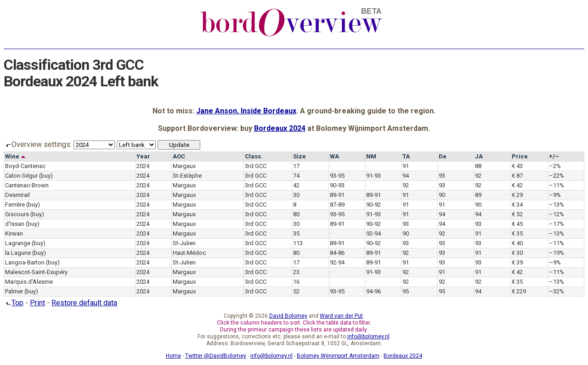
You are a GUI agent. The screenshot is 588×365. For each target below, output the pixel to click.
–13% (557, 205)
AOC (179, 156)
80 (296, 214)
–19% (557, 253)
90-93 (337, 185)
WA (334, 156)
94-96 (373, 291)
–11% (557, 185)
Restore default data (84, 303)
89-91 (337, 195)
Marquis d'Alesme (29, 282)
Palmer (14, 291)
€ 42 (517, 185)
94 (406, 176)
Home (173, 356)
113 (298, 243)
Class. (254, 156)
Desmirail (17, 195)
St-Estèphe (187, 176)
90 (442, 195)
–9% (555, 195)
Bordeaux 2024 (280, 128)
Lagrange (18, 243)
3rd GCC (256, 166)
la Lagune (18, 253)
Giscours (17, 214)
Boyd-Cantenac (25, 166)
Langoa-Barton (25, 262)
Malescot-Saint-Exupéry (36, 272)
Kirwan (14, 233)
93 (442, 176)
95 (406, 291)
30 (296, 195)
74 (296, 176)
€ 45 (517, 224)
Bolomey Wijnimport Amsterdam (338, 356)
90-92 (373, 205)
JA (479, 156)
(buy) (46, 176)
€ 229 (519, 291)
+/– (554, 156)
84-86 (337, 253)
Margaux (184, 166)
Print (37, 303)
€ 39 (517, 262)
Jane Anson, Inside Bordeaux (246, 111)
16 (296, 282)
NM (371, 156)
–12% (557, 214)
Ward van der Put (341, 316)
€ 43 (517, 166)
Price (520, 156)
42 (296, 185)
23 (296, 272)
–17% (557, 224)
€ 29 (517, 195)
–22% (557, 176)
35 (296, 233)
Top (14, 303)
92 (478, 176)
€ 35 (517, 233)
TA (406, 156)
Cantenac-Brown (27, 185)
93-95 (337, 176)
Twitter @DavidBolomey (216, 356)
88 (478, 166)
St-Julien (184, 243)
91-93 (373, 176)
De (443, 156)
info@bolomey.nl (368, 337)
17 (296, 166)
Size (300, 156)
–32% (557, 291)
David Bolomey (288, 316)
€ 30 (517, 253)
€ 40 (517, 243)
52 (296, 291)
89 (478, 195)
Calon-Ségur (21, 176)
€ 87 (517, 176)
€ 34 (517, 205)
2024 (143, 166)
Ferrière (15, 205)
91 (406, 166)
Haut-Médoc (189, 253)
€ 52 (517, 214)
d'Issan (15, 224)
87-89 (337, 205)
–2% (555, 166)
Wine (15, 156)
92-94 (373, 233)
